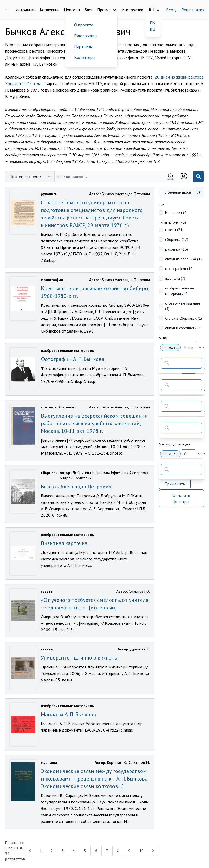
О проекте (84, 25)
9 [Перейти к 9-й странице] (129, 851)
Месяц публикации (174, 444)
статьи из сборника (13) (184, 259)
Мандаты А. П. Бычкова (68, 714)
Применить (175, 484)
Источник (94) (176, 212)
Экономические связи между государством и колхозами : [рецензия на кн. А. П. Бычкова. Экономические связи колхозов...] (94, 779)
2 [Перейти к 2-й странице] (52, 851)
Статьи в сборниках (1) (184, 318)
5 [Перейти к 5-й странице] (85, 851)
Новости (72, 10)
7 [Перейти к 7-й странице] (107, 851)
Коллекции (50, 10)
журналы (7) (175, 278)
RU (152, 29)
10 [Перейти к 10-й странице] (141, 851)
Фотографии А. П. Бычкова (73, 359)
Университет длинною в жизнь (79, 658)
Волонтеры (85, 57)
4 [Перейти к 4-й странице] (74, 851)
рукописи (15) (177, 249)
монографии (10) (179, 269)
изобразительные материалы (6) (180, 291)
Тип (162, 205)
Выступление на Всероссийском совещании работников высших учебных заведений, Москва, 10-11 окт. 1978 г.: (94, 423)
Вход (171, 10)
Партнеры (83, 46)
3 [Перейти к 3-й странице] (63, 851)
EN (152, 23)
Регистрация (193, 10)
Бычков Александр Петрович (76, 487)
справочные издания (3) (183, 306)
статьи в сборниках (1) (183, 328)
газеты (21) (174, 230)
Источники (25, 10)
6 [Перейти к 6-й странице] (96, 851)
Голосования (86, 36)
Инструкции (132, 10)
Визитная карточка (64, 543)
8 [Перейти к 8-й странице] (118, 851)
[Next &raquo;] (153, 851)
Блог (89, 10)
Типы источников (172, 222)
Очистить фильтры (181, 498)
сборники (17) (177, 239)
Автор (164, 338)
